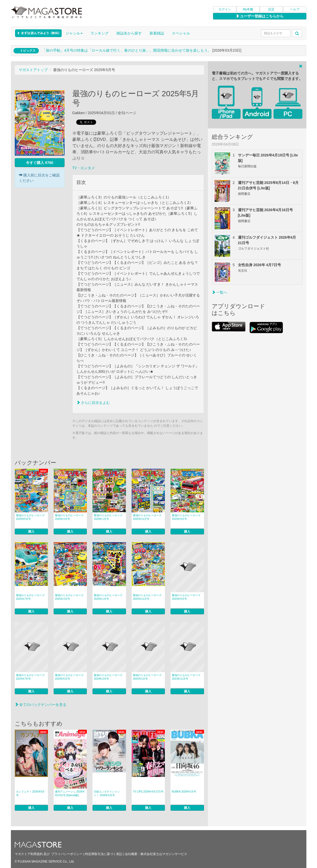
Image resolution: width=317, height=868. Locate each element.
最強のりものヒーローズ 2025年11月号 (147, 517)
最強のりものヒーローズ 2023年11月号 (186, 677)
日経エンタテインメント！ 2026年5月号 (107, 793)
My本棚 (248, 9)
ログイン (225, 9)
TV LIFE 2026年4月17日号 (148, 792)
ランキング (100, 33)
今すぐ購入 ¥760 (40, 163)
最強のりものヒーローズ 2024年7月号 (30, 677)
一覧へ (220, 292)
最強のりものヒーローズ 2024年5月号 (69, 677)
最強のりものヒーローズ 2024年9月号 (186, 597)
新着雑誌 (157, 33)
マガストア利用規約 (29, 854)
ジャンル (74, 33)
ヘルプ (295, 9)
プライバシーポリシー (67, 854)
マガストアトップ (33, 70)
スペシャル (181, 33)
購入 (31, 532)
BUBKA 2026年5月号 (184, 792)
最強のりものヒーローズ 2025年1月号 (108, 597)
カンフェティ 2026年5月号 (30, 793)
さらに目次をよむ (93, 403)
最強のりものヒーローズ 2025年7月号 (30, 597)
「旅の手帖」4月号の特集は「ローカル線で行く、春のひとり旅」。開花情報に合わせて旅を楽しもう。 (127, 50)
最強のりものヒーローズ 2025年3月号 (69, 597)
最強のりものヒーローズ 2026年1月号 (108, 517)
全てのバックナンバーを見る (41, 705)
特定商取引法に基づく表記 (104, 854)
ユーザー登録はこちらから (260, 16)
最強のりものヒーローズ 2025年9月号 (186, 517)
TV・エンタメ (84, 168)
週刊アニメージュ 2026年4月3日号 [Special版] (70, 793)
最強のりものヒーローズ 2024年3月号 (108, 677)
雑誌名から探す (129, 33)
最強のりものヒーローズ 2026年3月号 (69, 517)
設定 (271, 9)
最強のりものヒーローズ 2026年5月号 (30, 517)
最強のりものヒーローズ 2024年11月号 (147, 597)
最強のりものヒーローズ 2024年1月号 (147, 677)
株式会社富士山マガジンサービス (164, 854)
